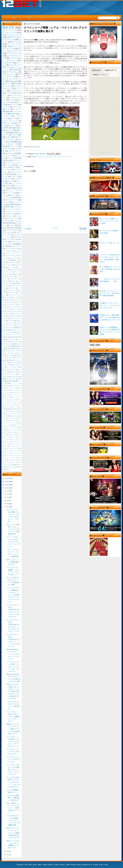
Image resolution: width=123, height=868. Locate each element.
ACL (4, 263)
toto (17, 84)
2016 (7, 478)
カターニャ (12, 288)
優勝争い (15, 260)
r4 (91, 865)
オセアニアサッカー (8, 432)
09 (8, 500)
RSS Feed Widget (105, 153)
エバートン (17, 160)
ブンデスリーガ (14, 53)
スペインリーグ (42, 157)
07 (8, 507)
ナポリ (8, 137)
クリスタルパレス (14, 163)
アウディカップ (12, 418)
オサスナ (10, 302)
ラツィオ (11, 158)
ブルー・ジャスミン (10, 458)
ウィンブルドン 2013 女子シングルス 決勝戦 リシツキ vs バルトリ (14, 716)
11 (8, 494)
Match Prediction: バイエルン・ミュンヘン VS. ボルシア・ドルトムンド (13, 654)
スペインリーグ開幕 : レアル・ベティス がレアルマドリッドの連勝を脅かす (13, 529)
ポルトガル (10, 153)
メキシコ (15, 177)
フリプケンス (17, 455)
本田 (12, 228)
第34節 (9, 381)
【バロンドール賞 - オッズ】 (110, 243)
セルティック (10, 267)
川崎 (19, 158)
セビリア (9, 130)
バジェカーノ (14, 279)
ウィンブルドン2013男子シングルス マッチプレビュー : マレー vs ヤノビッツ (13, 741)
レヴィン (14, 462)
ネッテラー (53, 18)
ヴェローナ (14, 270)
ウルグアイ (7, 149)
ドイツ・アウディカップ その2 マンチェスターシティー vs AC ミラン (13, 542)
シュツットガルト (14, 209)
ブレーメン (15, 309)
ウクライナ (12, 339)
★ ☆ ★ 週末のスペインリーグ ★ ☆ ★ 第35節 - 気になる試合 (110, 269)
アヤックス (6, 365)
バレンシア (10, 193)
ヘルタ (5, 242)
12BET (51, 865)
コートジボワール (12, 249)
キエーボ (18, 302)
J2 (10, 142)
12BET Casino (59, 865)
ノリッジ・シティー (13, 253)
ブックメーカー (9, 32)
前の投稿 (83, 229)
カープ (17, 274)
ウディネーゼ (8, 232)
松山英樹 (11, 204)
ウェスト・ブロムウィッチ (12, 272)
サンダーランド (12, 200)
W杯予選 (9, 223)
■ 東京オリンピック (100, 75)
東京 (8, 160)
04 (8, 855)
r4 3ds (101, 865)
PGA (17, 337)
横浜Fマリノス (12, 146)
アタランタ (12, 263)
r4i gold (95, 865)
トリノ (12, 225)
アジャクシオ (14, 362)
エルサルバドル (17, 393)
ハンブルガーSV (12, 239)
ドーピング (6, 453)
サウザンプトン (15, 151)
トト (8, 109)
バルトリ (7, 397)
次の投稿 (28, 229)
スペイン (13, 126)
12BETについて (17, 18)
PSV (4, 339)
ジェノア (6, 202)
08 (8, 504)
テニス (13, 119)
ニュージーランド (16, 395)
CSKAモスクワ (8, 300)
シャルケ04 (10, 165)
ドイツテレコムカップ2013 (14, 449)
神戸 (19, 214)
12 (8, 491)
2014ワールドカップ (12, 35)
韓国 (8, 112)
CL (17, 93)
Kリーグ (15, 411)
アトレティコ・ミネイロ (13, 351)
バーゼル (11, 321)
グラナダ (18, 237)
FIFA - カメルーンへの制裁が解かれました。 (13, 562)
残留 (17, 328)
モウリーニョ (7, 344)
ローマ (12, 100)
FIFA (12, 337)
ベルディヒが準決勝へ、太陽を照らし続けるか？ (13, 798)
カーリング (12, 435)
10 (8, 497)
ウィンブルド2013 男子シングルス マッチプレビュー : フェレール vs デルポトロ (14, 782)
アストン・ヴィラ (14, 191)
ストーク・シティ (14, 211)
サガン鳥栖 (17, 135)
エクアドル (8, 274)
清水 (19, 204)
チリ (14, 167)
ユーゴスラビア (13, 460)
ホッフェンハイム (15, 295)
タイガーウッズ (10, 369)
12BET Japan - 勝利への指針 (37, 865)
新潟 (11, 174)
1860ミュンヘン (13, 383)
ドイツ (5, 95)
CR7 (6, 337)
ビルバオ (6, 221)
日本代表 (17, 70)
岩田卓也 (10, 409)
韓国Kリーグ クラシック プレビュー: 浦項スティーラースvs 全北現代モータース (13, 729)
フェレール (8, 455)
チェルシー (16, 65)
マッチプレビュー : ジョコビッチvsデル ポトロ (13, 752)
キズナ (19, 435)
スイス (10, 181)
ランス (9, 358)
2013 (7, 488)
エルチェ (17, 207)
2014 (7, 485)
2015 (7, 481)
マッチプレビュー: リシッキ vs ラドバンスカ (13, 759)
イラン (13, 195)
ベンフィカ (10, 356)
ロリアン (18, 358)
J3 (20, 349)
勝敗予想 (8, 28)
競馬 (8, 207)
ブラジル (9, 93)
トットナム (17, 184)
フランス (17, 109)
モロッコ (18, 404)
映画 (6, 469)
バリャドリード (12, 290)
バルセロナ (7, 63)
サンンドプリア (16, 439)
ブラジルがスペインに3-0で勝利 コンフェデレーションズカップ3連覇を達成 (13, 820)
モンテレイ (8, 407)
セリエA (17, 42)
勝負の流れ (17, 128)
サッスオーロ (8, 251)
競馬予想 (18, 197)
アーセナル (12, 72)
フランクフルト (11, 256)
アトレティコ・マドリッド (12, 79)
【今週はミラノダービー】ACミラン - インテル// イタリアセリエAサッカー (110, 305)
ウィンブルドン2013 (14, 367)
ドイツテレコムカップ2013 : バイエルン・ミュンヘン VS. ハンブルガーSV (13, 666)
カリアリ (18, 265)
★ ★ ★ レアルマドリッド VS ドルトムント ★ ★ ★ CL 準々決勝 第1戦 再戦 (110, 293)
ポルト (5, 311)
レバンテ (13, 258)
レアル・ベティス (53, 157)
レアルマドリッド (66, 157)
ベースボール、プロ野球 (12, 144)
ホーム (6, 18)
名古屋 (19, 188)
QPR (16, 284)
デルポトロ (13, 372)
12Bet (34, 157)
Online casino (6, 386)
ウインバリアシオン (13, 430)
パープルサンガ (16, 453)
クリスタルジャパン (10, 437)
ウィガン (8, 353)
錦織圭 (12, 132)
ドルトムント (9, 74)
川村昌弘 (18, 467)
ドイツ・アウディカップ (12, 451)
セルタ (19, 251)
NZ (20, 411)
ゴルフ (8, 186)
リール (16, 297)
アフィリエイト (67, 18)
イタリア (15, 105)
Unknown (37, 154)
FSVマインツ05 (8, 123)
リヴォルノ (15, 376)
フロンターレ (15, 402)
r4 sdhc (106, 865)
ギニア (6, 395)
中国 (11, 188)
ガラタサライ (13, 316)
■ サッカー (97, 70)
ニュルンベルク (12, 307)
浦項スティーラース (9, 379)
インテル (6, 107)
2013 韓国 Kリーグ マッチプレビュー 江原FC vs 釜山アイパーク (14, 808)
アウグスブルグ (12, 230)
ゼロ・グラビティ (10, 442)
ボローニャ (15, 342)
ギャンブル (17, 107)
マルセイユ (10, 214)
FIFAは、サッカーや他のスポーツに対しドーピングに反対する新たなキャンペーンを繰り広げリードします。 (13, 691)
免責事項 (15, 465)
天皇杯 (13, 346)
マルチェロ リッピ (8, 404)
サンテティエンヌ (8, 277)
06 (8, 851)
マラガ (8, 297)
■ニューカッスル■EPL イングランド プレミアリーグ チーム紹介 (109, 221)
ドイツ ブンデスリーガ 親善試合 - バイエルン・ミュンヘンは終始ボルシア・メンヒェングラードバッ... (13, 595)
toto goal (13, 81)
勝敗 (16, 142)
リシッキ (15, 407)
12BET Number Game (73, 865)
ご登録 (28, 18)
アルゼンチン (16, 91)
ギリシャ (9, 216)
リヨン (13, 281)
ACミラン (7, 83)
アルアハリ (13, 421)
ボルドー (6, 281)
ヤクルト (18, 221)
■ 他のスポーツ (110, 70)
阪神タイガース (15, 246)
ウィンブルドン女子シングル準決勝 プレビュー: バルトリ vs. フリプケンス (13, 770)
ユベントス (7, 86)
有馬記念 (14, 349)
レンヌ (9, 314)
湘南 (19, 228)
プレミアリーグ (40, 18)
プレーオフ (12, 293)
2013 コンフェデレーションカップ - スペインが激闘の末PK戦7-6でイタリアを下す (13, 833)
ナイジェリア (13, 218)
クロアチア (7, 179)
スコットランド (10, 304)
